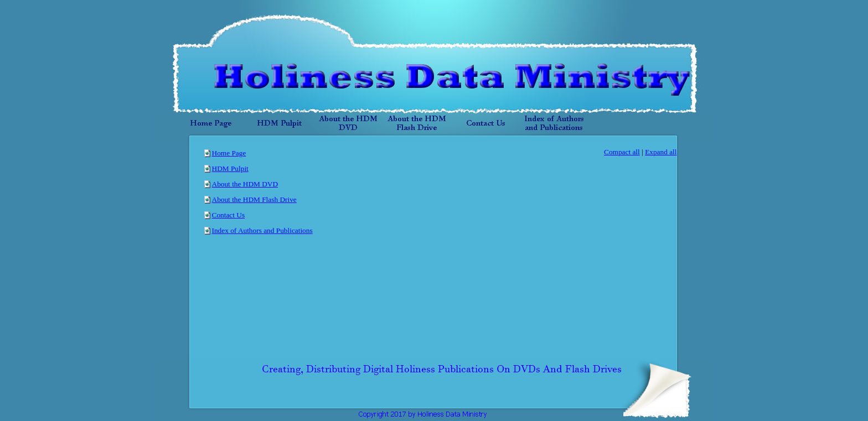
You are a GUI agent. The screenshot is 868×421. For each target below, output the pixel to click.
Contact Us (229, 215)
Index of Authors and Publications (262, 230)
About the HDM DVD (245, 184)
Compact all (622, 152)
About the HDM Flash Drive (254, 199)
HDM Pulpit (230, 168)
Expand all (661, 152)
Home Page (229, 153)
